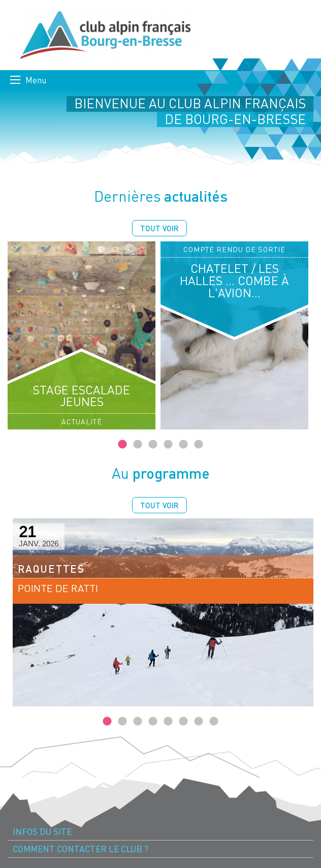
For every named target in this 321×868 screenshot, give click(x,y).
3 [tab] (153, 445)
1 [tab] (122, 445)
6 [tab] (199, 445)
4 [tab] (168, 445)
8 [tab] (214, 722)
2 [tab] (138, 445)
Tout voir (159, 228)
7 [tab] (199, 722)
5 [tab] (183, 445)
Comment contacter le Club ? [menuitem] (81, 849)
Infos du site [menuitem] (42, 832)
